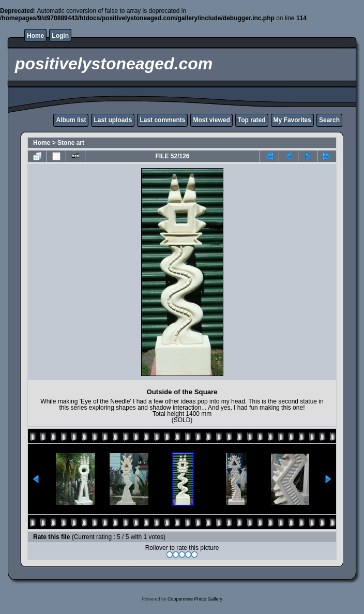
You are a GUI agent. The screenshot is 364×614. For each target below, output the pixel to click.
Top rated (252, 120)
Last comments (162, 120)
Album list (71, 120)
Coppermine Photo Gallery (195, 599)
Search (329, 120)
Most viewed (211, 120)
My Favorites (292, 120)
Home (35, 36)
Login (60, 36)
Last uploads (113, 120)
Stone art (71, 143)
